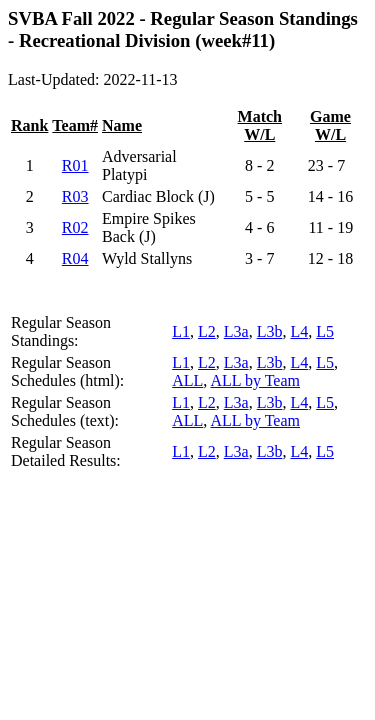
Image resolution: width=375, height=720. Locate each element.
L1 (181, 331)
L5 (325, 331)
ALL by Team (255, 380)
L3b (270, 331)
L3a (236, 331)
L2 (207, 331)
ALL (187, 380)
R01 (75, 165)
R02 (75, 227)
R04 (75, 258)
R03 (75, 196)
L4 (299, 331)
